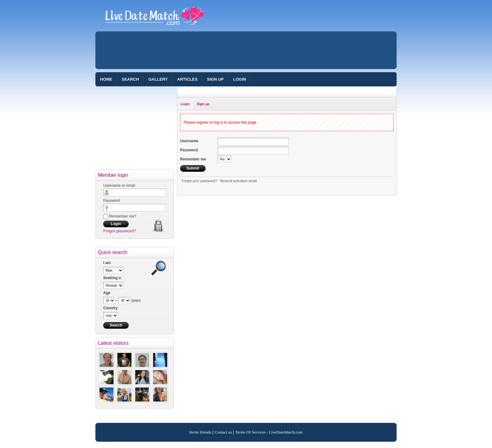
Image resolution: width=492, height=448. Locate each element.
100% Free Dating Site (155, 19)
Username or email (119, 186)
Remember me (193, 159)
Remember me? (120, 216)
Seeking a (112, 278)
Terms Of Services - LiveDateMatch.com (269, 432)
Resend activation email (239, 181)
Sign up (215, 79)
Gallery (158, 79)
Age (107, 293)
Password (112, 201)
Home (106, 79)
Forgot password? (120, 231)
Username (189, 141)
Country (110, 308)
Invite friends (201, 432)
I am (107, 263)
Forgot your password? (199, 181)
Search (130, 79)
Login (240, 79)
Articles (187, 79)
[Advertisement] (246, 50)
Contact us (223, 432)
